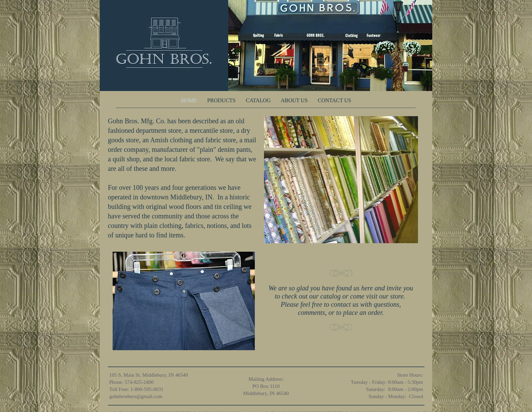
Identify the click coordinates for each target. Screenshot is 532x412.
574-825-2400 (139, 382)
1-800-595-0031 (147, 389)
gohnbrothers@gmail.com (136, 396)
